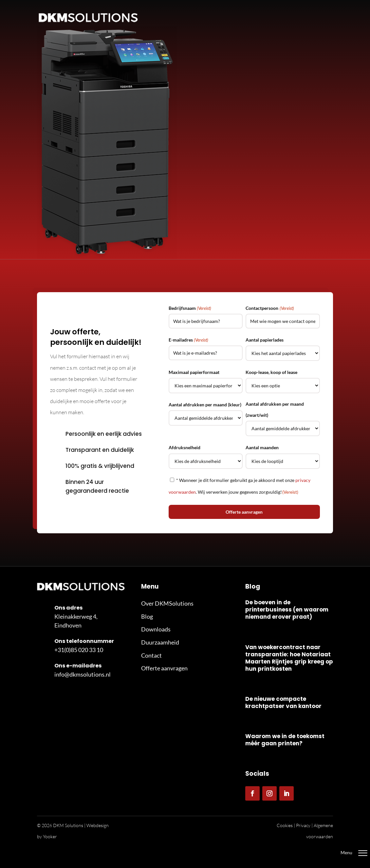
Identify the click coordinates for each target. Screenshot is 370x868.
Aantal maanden (262, 447)
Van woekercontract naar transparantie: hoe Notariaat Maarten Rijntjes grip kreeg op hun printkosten (289, 658)
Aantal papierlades (265, 340)
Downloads (156, 629)
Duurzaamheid (160, 642)
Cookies (285, 825)
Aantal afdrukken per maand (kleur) (205, 405)
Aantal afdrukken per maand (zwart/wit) (275, 409)
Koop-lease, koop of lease (271, 372)
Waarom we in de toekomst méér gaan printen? (285, 740)
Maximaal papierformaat (194, 372)
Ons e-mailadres (78, 666)
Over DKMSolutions (167, 603)
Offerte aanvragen (164, 668)
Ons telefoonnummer (84, 641)
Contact (151, 655)
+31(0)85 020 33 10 (79, 650)
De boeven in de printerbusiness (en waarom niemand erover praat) (287, 610)
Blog (147, 616)
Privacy (303, 825)
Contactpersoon (270, 308)
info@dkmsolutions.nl (83, 674)
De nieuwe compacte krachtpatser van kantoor (283, 702)
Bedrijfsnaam (190, 308)
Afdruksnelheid (185, 447)
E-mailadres (188, 340)
